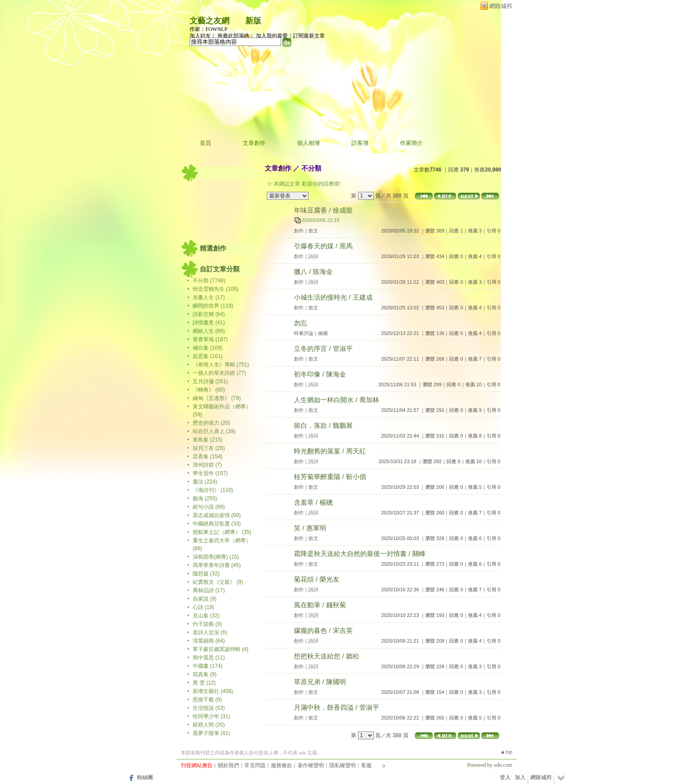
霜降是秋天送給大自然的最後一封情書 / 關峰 (360, 554)
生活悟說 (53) (209, 708)
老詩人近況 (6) (210, 632)
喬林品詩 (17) (209, 590)
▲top (506, 752)
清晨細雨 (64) (209, 641)
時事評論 (304, 333)
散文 (313, 231)
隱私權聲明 (343, 765)
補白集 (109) (208, 348)
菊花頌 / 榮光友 (317, 579)
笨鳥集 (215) (208, 440)
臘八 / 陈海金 (313, 272)
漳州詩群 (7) (207, 465)
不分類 (311, 168)
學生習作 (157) (210, 473)
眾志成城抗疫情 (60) (217, 515)
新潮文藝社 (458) (213, 691)
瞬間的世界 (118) (213, 306)
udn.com (503, 765)
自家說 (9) (205, 599)
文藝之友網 (209, 21)
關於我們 (228, 765)
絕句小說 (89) (209, 507)
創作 (299, 231)
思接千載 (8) (207, 700)
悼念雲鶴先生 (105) (215, 289)
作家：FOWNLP (208, 29)
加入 (520, 777)
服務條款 (282, 765)
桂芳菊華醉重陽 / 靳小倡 (330, 477)
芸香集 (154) (208, 457)
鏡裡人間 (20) (209, 725)
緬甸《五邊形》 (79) (217, 398)
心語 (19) (204, 607)
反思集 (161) (208, 356)
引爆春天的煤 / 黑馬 (323, 246)
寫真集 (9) (205, 674)
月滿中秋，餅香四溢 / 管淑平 (337, 707)
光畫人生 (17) (209, 297)
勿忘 (301, 323)
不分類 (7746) (209, 281)
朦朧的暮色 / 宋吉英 (323, 630)
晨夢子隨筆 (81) (211, 733)
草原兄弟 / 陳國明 (320, 682)
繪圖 (323, 333)
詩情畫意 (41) (209, 323)
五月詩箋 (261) (210, 381)
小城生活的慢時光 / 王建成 (333, 297)
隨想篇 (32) (206, 574)
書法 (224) (205, 482)
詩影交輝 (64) (209, 314)
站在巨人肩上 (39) (214, 431)
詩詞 (313, 256)
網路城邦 (501, 6)
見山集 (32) (206, 616)
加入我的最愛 (272, 36)
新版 (253, 21)
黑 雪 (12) (204, 683)
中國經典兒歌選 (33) (217, 524)
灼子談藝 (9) (207, 624)
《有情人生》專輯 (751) (221, 365)
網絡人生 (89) (209, 331)
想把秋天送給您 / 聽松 (327, 656)
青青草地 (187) (210, 339)
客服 (366, 765)
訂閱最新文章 (309, 36)
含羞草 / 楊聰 (313, 502)
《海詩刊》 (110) (213, 490)
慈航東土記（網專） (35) (222, 532)
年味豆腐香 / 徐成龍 (323, 210)
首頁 (206, 143)
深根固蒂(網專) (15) (216, 557)
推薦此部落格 (233, 36)
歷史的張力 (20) (211, 423)
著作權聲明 (311, 765)
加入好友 (200, 36)
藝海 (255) (205, 499)
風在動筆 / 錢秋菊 (320, 605)
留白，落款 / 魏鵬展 (323, 425)
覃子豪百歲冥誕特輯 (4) (221, 649)
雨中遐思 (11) (209, 658)
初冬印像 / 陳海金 (320, 374)
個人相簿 (308, 143)
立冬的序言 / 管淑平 (323, 348)
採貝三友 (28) (209, 448)
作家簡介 (411, 143)
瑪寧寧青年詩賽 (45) (217, 565)
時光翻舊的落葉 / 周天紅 (330, 451)
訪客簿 (360, 143)
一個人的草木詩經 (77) (219, 373)
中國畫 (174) (208, 666)
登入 (505, 777)
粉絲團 (145, 777)
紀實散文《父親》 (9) (218, 582)
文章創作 (254, 143)
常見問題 (255, 765)
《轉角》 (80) (209, 390)
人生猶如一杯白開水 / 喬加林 (337, 400)
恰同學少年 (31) (211, 716)
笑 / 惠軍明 (310, 528)
